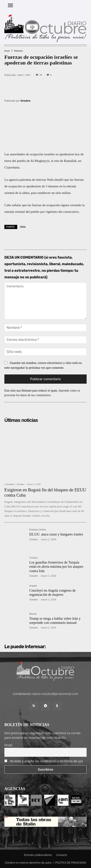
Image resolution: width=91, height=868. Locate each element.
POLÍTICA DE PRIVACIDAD (71, 863)
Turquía (33, 558)
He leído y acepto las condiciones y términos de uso (46, 761)
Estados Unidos (38, 530)
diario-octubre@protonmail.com (55, 694)
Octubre (25, 101)
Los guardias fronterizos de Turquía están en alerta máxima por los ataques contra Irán (56, 566)
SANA (23, 227)
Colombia (9, 484)
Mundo (33, 614)
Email (8, 745)
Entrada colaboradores (38, 855)
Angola (33, 586)
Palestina (18, 51)
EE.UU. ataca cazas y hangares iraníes (56, 534)
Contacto (61, 855)
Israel (7, 51)
